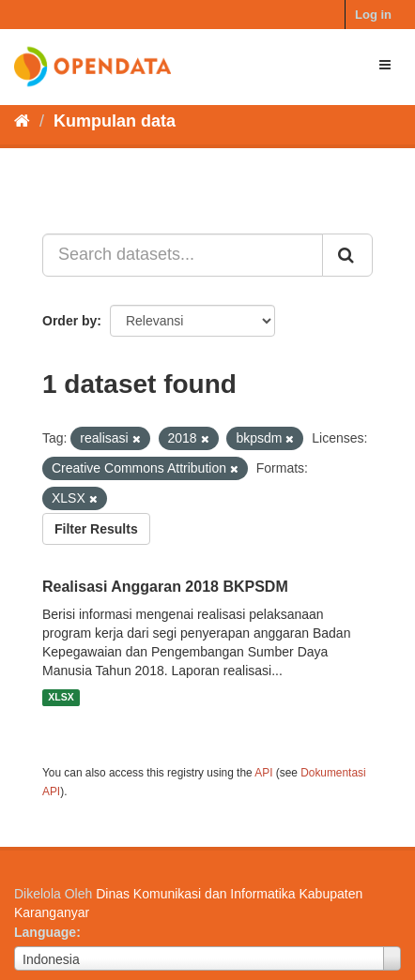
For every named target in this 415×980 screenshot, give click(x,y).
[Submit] (347, 255)
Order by (69, 321)
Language (45, 932)
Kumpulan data (115, 121)
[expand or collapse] (385, 65)
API (263, 773)
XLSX (61, 698)
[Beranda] (22, 121)
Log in (373, 15)
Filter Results (96, 529)
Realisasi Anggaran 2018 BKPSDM (165, 587)
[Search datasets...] (183, 255)
